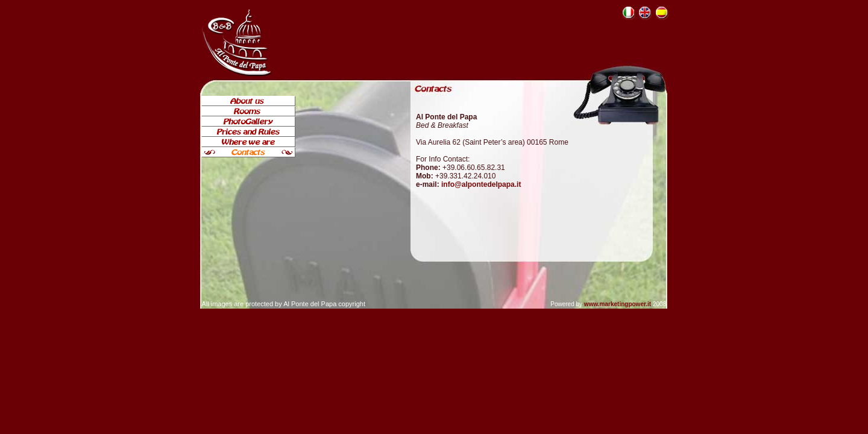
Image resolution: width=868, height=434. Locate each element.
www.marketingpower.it (618, 304)
